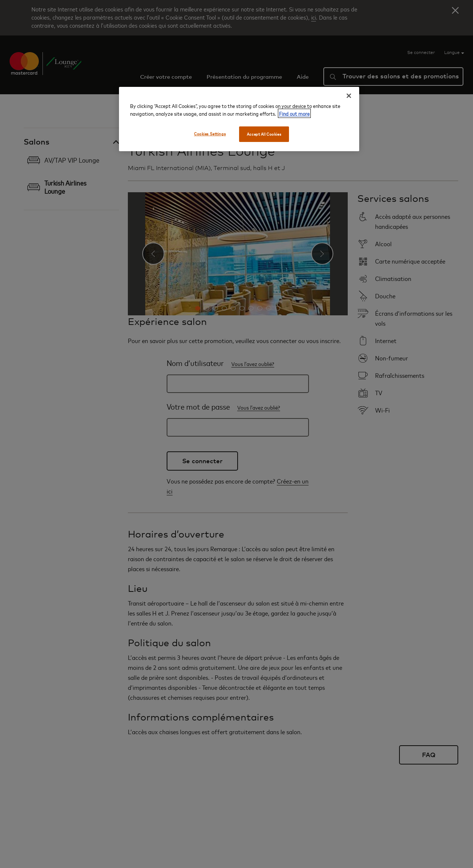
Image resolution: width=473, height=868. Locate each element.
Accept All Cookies (264, 134)
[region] (239, 119)
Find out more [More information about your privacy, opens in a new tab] (294, 113)
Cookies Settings (210, 134)
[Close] (349, 96)
